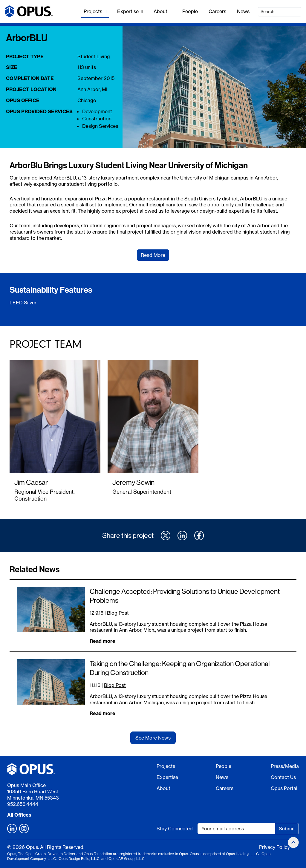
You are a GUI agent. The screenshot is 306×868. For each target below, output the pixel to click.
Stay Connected (175, 829)
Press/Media (285, 766)
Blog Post (118, 613)
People (190, 11)
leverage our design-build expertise (210, 211)
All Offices (19, 815)
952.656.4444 (23, 804)
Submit (287, 829)
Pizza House (109, 199)
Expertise (130, 11)
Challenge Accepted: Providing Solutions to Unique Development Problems (185, 596)
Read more (102, 641)
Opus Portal (284, 788)
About (163, 11)
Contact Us (283, 777)
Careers (217, 11)
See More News (153, 738)
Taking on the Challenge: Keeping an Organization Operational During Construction (180, 668)
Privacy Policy (274, 847)
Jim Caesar (31, 482)
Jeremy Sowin (133, 482)
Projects (95, 11)
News (243, 11)
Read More (153, 255)
